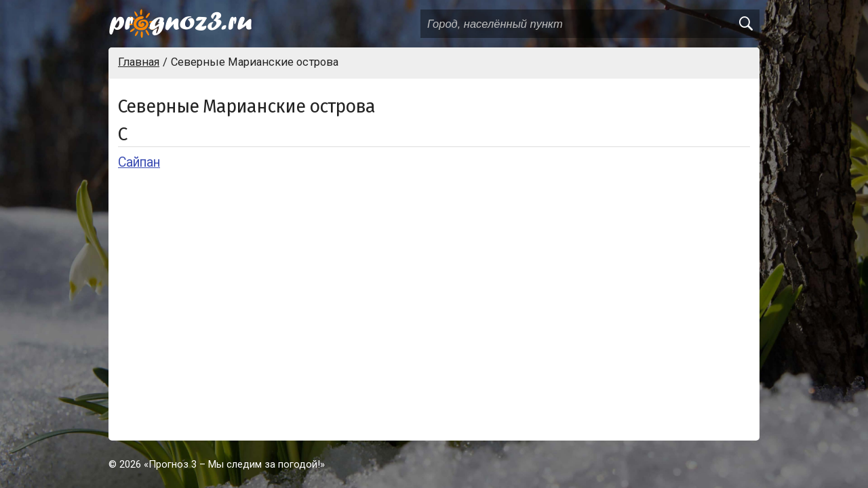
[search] (745, 24)
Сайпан (139, 162)
